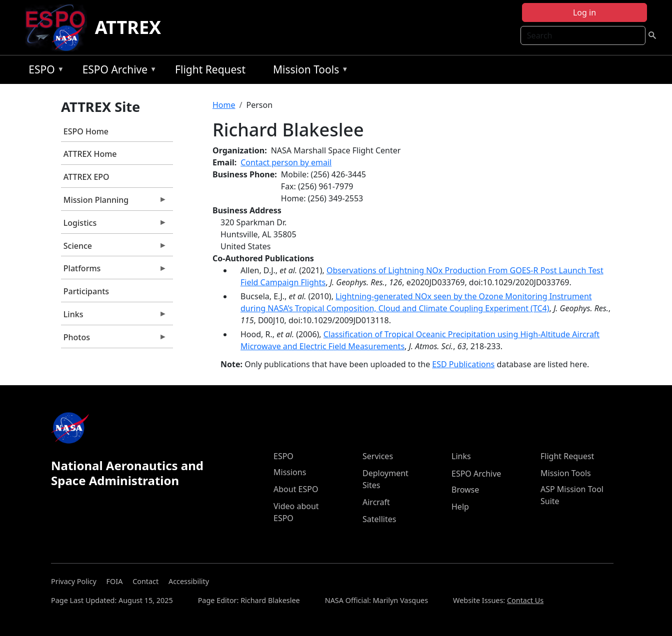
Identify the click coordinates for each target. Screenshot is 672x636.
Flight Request (210, 69)
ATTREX (128, 27)
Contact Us (525, 600)
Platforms (114, 271)
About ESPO (296, 489)
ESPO (44, 71)
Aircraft (376, 502)
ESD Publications (463, 364)
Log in (584, 12)
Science (114, 248)
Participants (86, 291)
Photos (114, 340)
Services (378, 456)
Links (114, 317)
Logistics (114, 225)
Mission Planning (114, 202)
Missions (290, 472)
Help (460, 507)
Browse (465, 490)
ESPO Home (86, 131)
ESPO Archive (117, 71)
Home (224, 105)
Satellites (379, 519)
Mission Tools (308, 71)
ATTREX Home (90, 154)
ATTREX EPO (86, 177)
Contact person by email (286, 162)
